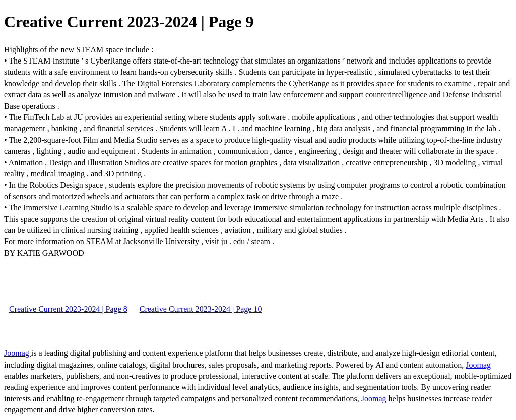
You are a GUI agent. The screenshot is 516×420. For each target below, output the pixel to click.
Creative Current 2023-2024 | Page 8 (68, 309)
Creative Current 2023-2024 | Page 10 (201, 309)
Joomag (18, 353)
